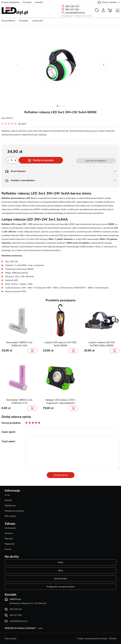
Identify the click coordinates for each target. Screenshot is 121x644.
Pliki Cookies (10, 516)
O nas (7, 495)
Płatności (9, 539)
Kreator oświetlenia (10, 2)
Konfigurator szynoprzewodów (60, 587)
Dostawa (9, 533)
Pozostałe (24, 21)
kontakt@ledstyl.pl (75, 13)
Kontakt (8, 500)
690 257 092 (72, 9)
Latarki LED (37, 21)
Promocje (27, 2)
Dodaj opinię (61, 475)
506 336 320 (72, 6)
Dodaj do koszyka (43, 160)
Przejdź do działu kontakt (20, 628)
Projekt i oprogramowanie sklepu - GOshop (97, 639)
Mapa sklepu (11, 639)
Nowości (39, 2)
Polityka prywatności (14, 511)
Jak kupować (10, 528)
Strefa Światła (61, 579)
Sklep (61, 562)
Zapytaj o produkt (96, 161)
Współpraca (10, 506)
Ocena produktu (11, 423)
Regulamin (10, 544)
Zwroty (8, 549)
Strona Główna (8, 21)
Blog (61, 571)
